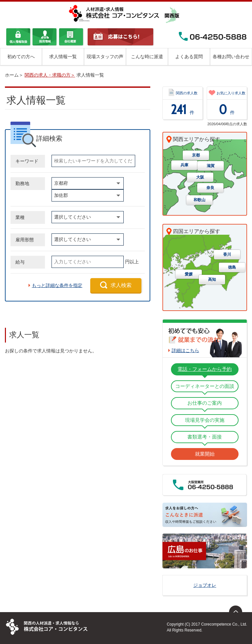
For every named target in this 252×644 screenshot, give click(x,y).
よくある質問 (189, 57)
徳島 (232, 268)
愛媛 (189, 274)
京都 (196, 155)
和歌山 (199, 200)
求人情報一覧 (63, 57)
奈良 (210, 188)
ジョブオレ (205, 585)
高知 (212, 280)
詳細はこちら (185, 350)
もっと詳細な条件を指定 (57, 285)
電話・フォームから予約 (205, 369)
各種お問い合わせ (231, 57)
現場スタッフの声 (105, 57)
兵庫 (184, 165)
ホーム (12, 75)
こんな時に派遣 (147, 57)
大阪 (200, 178)
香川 (227, 255)
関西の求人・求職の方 (48, 75)
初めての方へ (21, 57)
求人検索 (121, 285)
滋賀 (211, 166)
